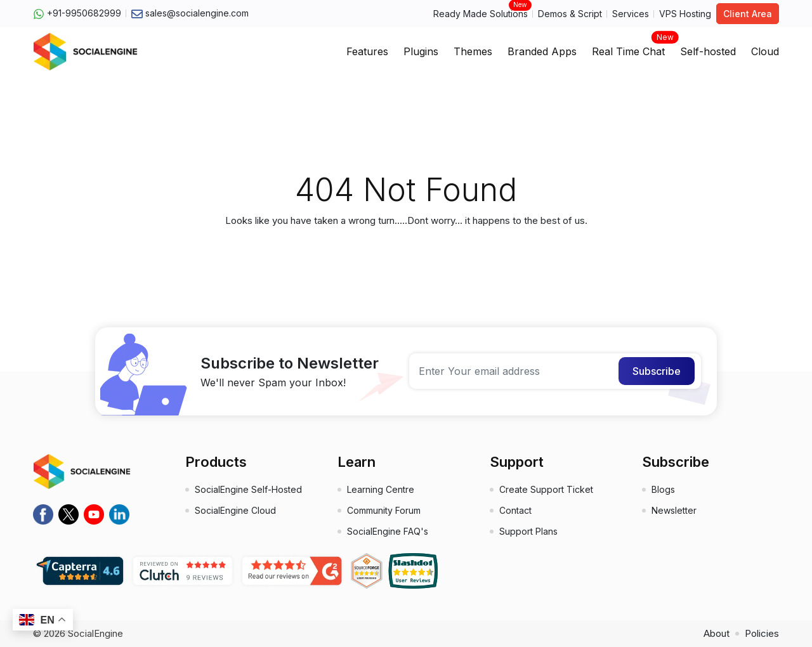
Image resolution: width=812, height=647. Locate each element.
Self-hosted (708, 51)
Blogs (663, 489)
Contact (515, 510)
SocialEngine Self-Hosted (248, 489)
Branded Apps (542, 51)
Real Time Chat (628, 48)
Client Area (748, 14)
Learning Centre (381, 489)
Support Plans (528, 531)
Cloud (765, 51)
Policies (762, 633)
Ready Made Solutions (481, 13)
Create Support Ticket (546, 489)
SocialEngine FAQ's (388, 531)
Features (367, 51)
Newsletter (674, 510)
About (717, 633)
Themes (473, 51)
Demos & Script (570, 14)
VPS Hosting (685, 14)
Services (631, 14)
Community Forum (384, 510)
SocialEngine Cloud (235, 510)
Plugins (421, 51)
